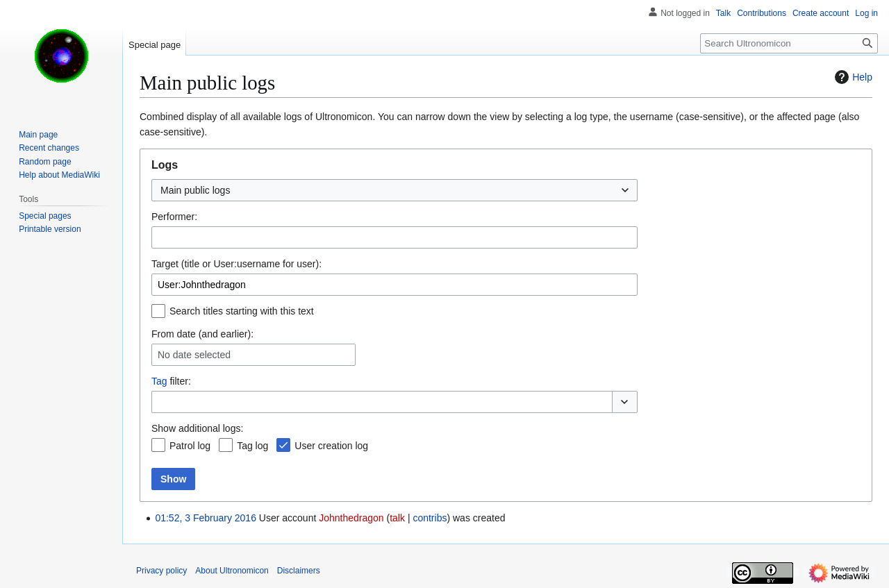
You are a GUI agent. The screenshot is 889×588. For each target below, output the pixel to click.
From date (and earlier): (202, 334)
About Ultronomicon (232, 571)
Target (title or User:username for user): (236, 264)
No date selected (194, 355)
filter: (171, 381)
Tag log (252, 446)
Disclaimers (299, 571)
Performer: (174, 217)
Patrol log (190, 446)
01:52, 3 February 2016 (206, 518)
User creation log (331, 446)
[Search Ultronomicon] (789, 43)
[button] (625, 402)
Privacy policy (161, 571)
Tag (159, 381)
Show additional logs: (197, 428)
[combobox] (394, 190)
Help (852, 77)
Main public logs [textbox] (195, 190)
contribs (430, 518)
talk (397, 518)
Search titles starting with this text (242, 311)
